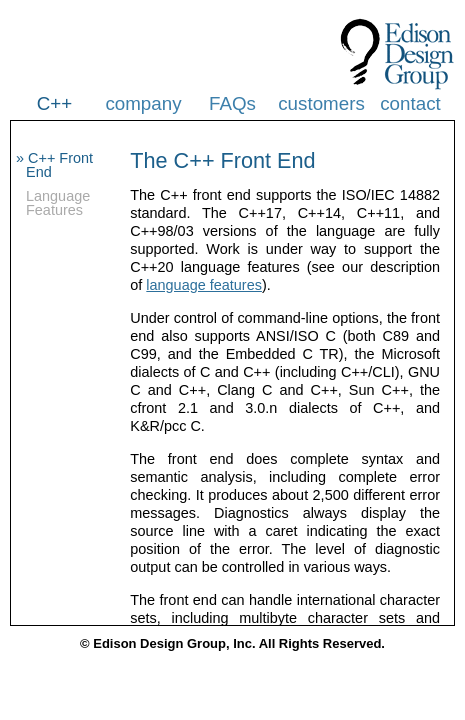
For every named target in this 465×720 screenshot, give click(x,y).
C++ (54, 103)
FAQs (232, 103)
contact (410, 103)
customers (321, 103)
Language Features (58, 203)
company (143, 103)
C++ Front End (59, 165)
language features (204, 285)
